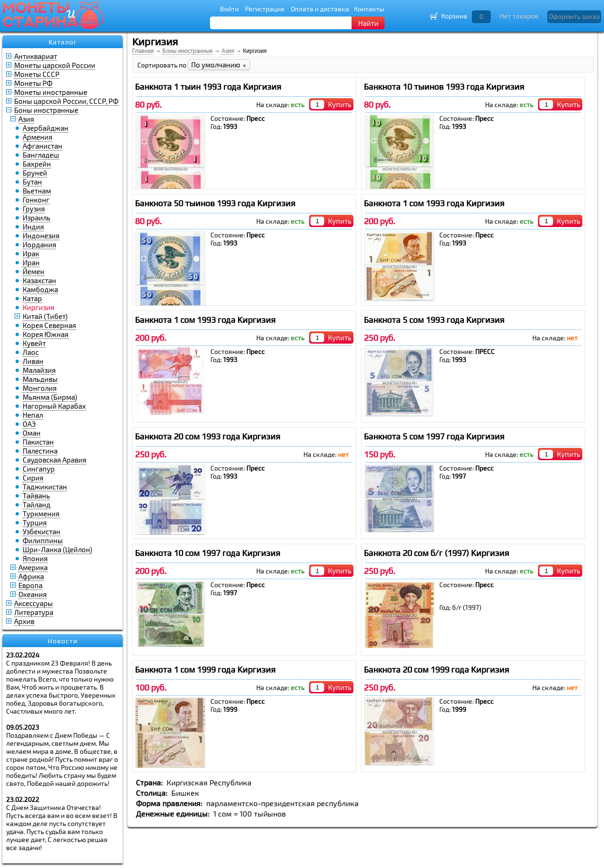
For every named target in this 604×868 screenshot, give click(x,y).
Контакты (369, 9)
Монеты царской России (55, 65)
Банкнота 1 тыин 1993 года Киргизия (208, 87)
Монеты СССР (37, 74)
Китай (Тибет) (45, 316)
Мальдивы (40, 379)
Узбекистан (42, 531)
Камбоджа (40, 289)
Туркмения (41, 514)
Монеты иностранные (51, 92)
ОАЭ (29, 424)
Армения (38, 137)
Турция (35, 522)
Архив (24, 621)
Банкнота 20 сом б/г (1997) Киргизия (436, 553)
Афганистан (42, 146)
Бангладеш (41, 155)
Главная (143, 51)
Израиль (37, 218)
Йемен (34, 271)
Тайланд (37, 505)
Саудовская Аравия (55, 460)
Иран (31, 262)
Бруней (35, 173)
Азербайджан (46, 128)
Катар (32, 298)
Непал (33, 415)
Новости (63, 641)
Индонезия (41, 236)
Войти (229, 9)
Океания (33, 594)
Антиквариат (36, 56)
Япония (35, 558)
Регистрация (265, 9)
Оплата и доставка (320, 9)
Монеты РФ (33, 83)
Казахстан (39, 280)
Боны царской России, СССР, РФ (66, 101)
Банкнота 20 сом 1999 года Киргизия (436, 670)
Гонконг (36, 200)
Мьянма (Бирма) (50, 397)
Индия (33, 227)
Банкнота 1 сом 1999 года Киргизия (205, 670)
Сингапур (39, 469)
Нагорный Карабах (54, 406)
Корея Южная (46, 334)
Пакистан (38, 442)
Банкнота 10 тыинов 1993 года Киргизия (444, 87)
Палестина (40, 451)
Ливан (33, 361)
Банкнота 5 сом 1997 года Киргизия (434, 436)
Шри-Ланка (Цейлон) (57, 549)
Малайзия (39, 370)
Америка (33, 567)
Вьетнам (37, 191)
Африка (31, 576)
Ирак (31, 253)
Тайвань (36, 496)
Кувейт (34, 343)
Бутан (32, 182)
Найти (368, 23)
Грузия (34, 209)
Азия (26, 119)
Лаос (31, 352)
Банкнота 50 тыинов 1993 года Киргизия (215, 203)
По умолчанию (219, 65)
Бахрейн (37, 164)
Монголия (40, 388)
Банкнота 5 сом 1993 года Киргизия (434, 320)
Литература (34, 612)
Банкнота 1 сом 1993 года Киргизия (434, 203)
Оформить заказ (574, 16)
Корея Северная (49, 325)
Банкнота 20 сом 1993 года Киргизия (208, 436)
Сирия (33, 478)
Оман (32, 433)
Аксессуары (34, 603)
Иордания (39, 244)
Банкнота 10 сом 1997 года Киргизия (208, 553)
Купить (340, 104)
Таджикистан (45, 487)
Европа (30, 585)
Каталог (63, 42)
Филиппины (43, 540)
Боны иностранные (46, 110)
